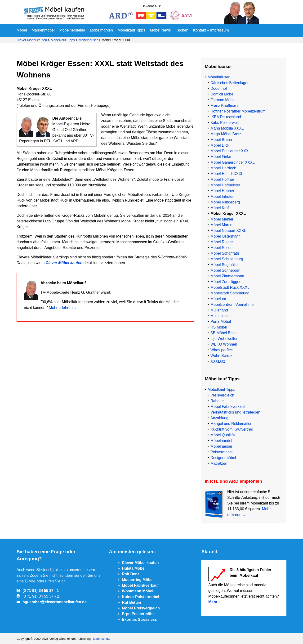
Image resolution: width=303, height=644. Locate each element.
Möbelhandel (221, 441)
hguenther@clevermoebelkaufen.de (55, 602)
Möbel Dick (220, 145)
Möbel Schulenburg (227, 259)
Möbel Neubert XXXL (228, 231)
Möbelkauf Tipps (131, 30)
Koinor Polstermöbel (140, 597)
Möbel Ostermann (225, 236)
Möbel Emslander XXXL (231, 151)
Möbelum (218, 299)
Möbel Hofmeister (225, 185)
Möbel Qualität (223, 435)
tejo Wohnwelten (224, 339)
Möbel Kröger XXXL (228, 214)
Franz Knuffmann (225, 106)
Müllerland (219, 310)
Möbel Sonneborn (225, 270)
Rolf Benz (131, 574)
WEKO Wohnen (224, 344)
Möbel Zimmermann (227, 276)
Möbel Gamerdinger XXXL (233, 162)
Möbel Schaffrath (225, 253)
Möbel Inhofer (222, 196)
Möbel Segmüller (225, 265)
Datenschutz (102, 639)
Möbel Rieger (222, 242)
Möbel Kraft (220, 208)
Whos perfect (222, 350)
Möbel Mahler (222, 219)
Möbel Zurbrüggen (226, 282)
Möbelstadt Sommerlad (230, 293)
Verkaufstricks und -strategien (235, 412)
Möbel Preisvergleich (141, 608)
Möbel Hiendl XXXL (227, 174)
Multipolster (220, 316)
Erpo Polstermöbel (139, 614)
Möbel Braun (221, 140)
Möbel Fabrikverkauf (228, 407)
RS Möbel (219, 327)
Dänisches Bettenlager (229, 83)
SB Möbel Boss (223, 333)
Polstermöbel (221, 452)
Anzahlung (219, 418)
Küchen (182, 30)
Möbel (22, 30)
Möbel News (160, 30)
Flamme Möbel (223, 100)
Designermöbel (223, 458)
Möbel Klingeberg (225, 202)
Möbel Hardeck (223, 168)
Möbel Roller (221, 248)
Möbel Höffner (222, 179)
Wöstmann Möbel (138, 591)
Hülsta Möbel (134, 568)
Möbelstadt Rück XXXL (230, 287)
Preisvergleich (222, 395)
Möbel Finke (221, 157)
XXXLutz (218, 361)
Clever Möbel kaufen (32, 40)
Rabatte (217, 401)
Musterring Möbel (138, 580)
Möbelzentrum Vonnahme (232, 304)
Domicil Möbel (222, 94)
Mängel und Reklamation (231, 424)
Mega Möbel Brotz (226, 134)
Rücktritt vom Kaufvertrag (232, 429)
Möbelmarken (101, 30)
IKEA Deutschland (226, 117)
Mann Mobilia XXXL (227, 128)
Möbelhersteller (72, 30)
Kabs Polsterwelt (225, 123)
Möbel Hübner (222, 191)
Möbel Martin (221, 225)
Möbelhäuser (88, 40)
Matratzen (219, 463)
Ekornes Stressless (139, 619)
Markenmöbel (43, 30)
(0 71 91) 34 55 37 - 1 (41, 591)
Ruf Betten (131, 602)
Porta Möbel (221, 322)
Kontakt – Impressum (211, 30)
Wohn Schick (221, 356)
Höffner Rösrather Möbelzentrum (238, 111)
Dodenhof (219, 88)
